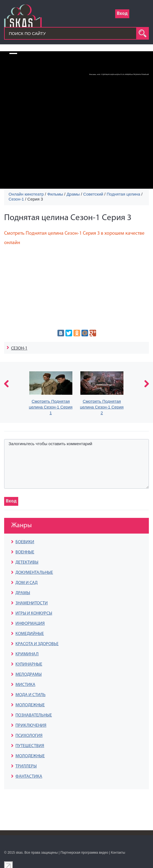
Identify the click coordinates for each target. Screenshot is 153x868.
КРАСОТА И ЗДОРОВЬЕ (37, 644)
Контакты (118, 853)
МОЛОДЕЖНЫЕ (30, 705)
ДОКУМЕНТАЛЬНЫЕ (34, 573)
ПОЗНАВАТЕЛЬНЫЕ (34, 715)
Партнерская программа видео (84, 853)
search (143, 33)
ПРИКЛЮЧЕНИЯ (31, 726)
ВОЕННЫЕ (25, 552)
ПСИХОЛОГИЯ (29, 736)
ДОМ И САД (27, 583)
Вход (122, 14)
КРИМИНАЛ (27, 654)
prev (6, 384)
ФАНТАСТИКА (29, 777)
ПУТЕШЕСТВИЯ (30, 746)
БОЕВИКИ (25, 542)
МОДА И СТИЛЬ (31, 695)
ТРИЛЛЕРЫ (26, 766)
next (147, 384)
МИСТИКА (25, 685)
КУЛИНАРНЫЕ (29, 664)
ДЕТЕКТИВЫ (27, 563)
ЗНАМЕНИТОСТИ (32, 603)
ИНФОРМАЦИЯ (30, 624)
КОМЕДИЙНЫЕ (30, 634)
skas (19, 853)
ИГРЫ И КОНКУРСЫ (34, 613)
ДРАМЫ (23, 593)
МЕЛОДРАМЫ (29, 675)
